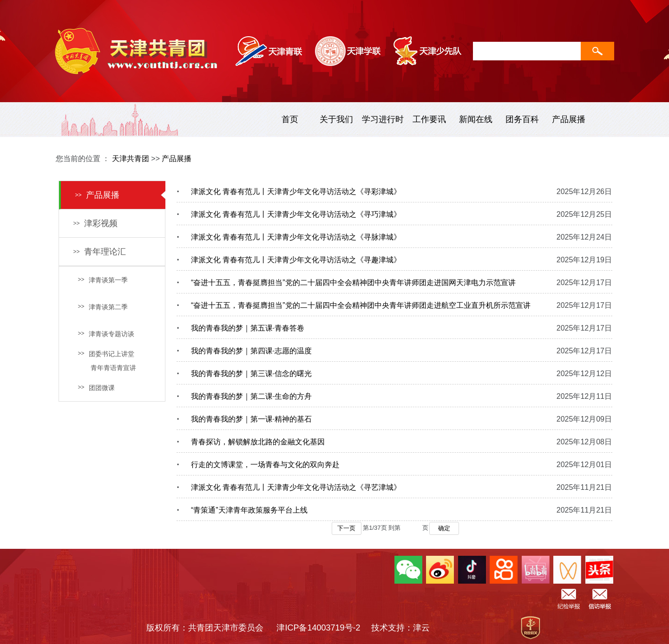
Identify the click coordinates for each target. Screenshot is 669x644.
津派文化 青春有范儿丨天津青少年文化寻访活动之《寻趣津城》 (296, 260)
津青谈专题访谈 (106, 334)
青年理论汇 (99, 252)
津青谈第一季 (103, 280)
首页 (290, 119)
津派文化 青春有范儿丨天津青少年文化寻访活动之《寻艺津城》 (296, 487)
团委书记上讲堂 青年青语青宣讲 (107, 361)
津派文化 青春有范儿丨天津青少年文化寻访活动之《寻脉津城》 (296, 237)
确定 (444, 528)
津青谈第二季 (103, 307)
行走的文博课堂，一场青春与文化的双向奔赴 (265, 465)
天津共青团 (131, 159)
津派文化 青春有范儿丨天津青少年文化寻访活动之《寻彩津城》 (296, 192)
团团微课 (96, 388)
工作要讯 (429, 119)
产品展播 (569, 119)
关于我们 (336, 119)
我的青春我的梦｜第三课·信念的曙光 (251, 374)
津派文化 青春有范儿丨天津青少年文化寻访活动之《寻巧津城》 (296, 214)
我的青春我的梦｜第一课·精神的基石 (251, 419)
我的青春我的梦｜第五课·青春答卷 (248, 328)
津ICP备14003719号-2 (322, 628)
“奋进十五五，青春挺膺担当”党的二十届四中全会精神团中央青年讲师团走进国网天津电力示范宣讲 (353, 283)
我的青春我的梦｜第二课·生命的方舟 (251, 396)
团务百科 (522, 119)
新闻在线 (476, 119)
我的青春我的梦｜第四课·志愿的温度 (251, 351)
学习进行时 (383, 119)
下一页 (346, 528)
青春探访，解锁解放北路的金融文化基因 (258, 442)
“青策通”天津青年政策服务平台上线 (249, 510)
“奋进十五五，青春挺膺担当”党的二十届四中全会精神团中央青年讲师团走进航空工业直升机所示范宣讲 (361, 305)
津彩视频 (95, 223)
